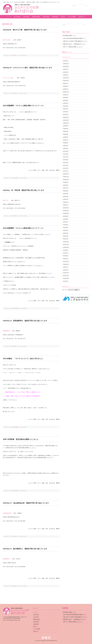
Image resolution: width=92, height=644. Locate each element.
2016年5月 (66, 194)
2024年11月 (66, 81)
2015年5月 (66, 228)
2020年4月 (66, 132)
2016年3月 (66, 199)
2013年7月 (66, 267)
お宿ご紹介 (26, 17)
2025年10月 (66, 67)
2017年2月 (66, 168)
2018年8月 (66, 137)
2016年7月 (66, 188)
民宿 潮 (5, 200)
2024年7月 (66, 84)
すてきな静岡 (72, 17)
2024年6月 (66, 86)
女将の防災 (55, 17)
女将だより (82, 17)
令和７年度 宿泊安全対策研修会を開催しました (75, 38)
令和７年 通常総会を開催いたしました (73, 47)
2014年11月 (66, 245)
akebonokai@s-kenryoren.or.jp (13, 620)
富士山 (63, 17)
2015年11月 (66, 211)
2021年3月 (66, 115)
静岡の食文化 (36, 17)
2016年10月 (66, 180)
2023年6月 (66, 98)
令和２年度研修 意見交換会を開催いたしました (21, 439)
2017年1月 (66, 171)
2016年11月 (66, 177)
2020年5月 (66, 129)
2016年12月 (66, 174)
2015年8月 (66, 219)
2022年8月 (66, 106)
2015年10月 (66, 214)
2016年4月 (66, 197)
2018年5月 (66, 146)
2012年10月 (66, 278)
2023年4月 (66, 103)
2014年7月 (66, 253)
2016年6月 (66, 191)
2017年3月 (66, 165)
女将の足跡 (46, 17)
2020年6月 (66, 126)
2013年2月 (66, 270)
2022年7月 (66, 109)
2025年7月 (66, 69)
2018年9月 (66, 134)
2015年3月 (66, 233)
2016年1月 (66, 205)
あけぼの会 (17, 17)
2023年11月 (66, 92)
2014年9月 (66, 250)
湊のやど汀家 (6, 40)
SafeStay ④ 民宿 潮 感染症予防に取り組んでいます (23, 190)
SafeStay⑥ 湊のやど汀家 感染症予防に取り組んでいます (25, 30)
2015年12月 (66, 208)
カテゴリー (65, 290)
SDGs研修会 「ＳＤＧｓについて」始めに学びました (23, 359)
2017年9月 (66, 151)
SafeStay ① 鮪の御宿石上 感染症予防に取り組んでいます (25, 549)
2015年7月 (66, 222)
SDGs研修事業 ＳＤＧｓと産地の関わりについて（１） (24, 228)
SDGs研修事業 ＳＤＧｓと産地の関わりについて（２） (24, 106)
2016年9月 (66, 182)
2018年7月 (66, 140)
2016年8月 (66, 185)
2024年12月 (66, 78)
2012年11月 (66, 276)
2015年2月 (66, 236)
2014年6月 (66, 256)
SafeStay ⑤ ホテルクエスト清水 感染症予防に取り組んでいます (27, 68)
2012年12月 (66, 273)
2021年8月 (66, 112)
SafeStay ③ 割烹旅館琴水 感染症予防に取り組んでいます (25, 321)
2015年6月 (66, 225)
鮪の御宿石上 (6, 559)
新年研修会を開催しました (70, 36)
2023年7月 (66, 95)
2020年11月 (66, 120)
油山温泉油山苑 (7, 513)
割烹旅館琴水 (6, 331)
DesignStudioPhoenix (53, 641)
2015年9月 (66, 216)
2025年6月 (66, 72)
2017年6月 (66, 160)
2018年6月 (66, 143)
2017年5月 (66, 163)
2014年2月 (66, 259)
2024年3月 (66, 89)
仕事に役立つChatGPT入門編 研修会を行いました (75, 41)
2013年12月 (66, 261)
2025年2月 (66, 75)
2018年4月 (66, 148)
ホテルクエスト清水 (8, 78)
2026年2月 (66, 61)
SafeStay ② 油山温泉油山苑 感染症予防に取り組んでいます (26, 503)
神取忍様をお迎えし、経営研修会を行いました (74, 44)
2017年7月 (66, 157)
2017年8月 (66, 154)
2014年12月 (66, 242)
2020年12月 (66, 117)
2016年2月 (66, 202)
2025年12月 (66, 64)
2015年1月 (66, 239)
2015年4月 (66, 230)
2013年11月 (66, 264)
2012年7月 (66, 281)
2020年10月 (66, 123)
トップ (9, 17)
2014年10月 (66, 247)
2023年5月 (66, 100)
